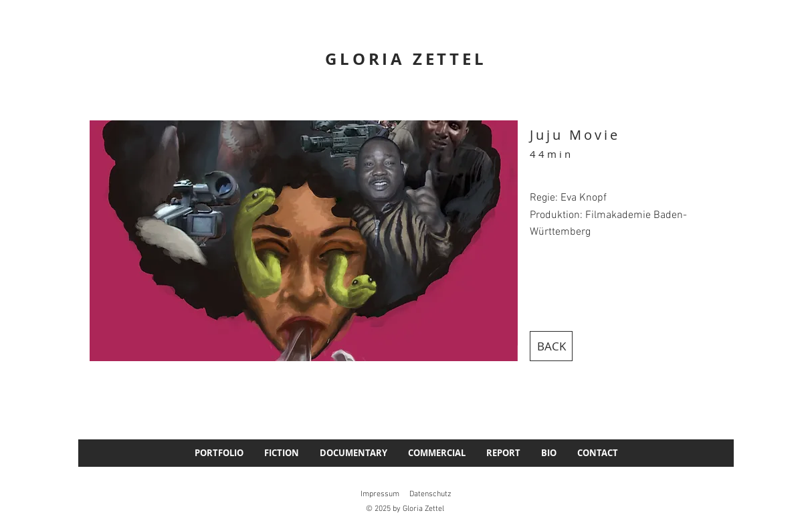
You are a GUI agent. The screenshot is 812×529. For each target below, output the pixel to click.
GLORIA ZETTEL (406, 59)
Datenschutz (430, 494)
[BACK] (551, 346)
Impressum (380, 494)
